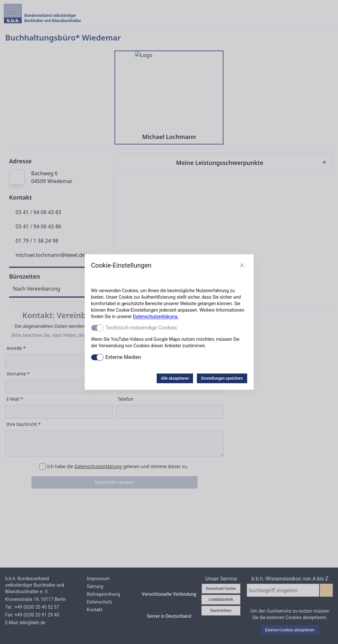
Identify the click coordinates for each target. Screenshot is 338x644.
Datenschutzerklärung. (156, 316)
